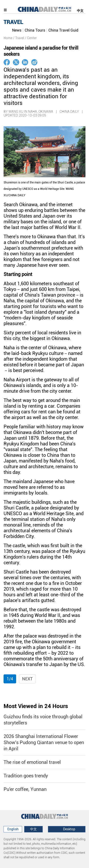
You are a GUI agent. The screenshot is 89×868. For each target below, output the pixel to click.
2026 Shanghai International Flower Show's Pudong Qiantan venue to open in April (44, 742)
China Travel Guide (64, 30)
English (13, 829)
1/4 (10, 679)
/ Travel (19, 38)
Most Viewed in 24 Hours (36, 706)
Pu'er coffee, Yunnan (25, 789)
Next (27, 679)
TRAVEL (13, 22)
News (17, 30)
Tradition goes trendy (26, 776)
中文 (80, 11)
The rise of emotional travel (32, 762)
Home (8, 38)
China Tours (35, 30)
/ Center (31, 38)
